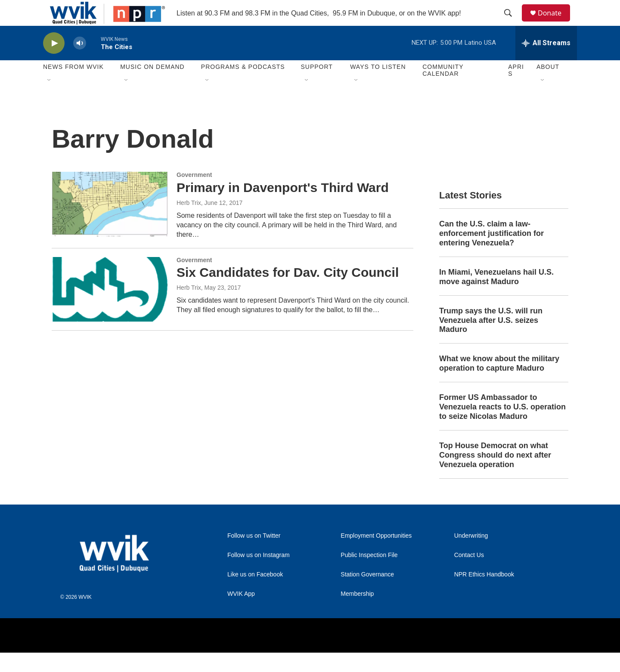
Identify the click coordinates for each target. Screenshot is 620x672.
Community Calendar (443, 90)
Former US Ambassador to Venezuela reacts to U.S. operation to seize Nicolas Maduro (502, 426)
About (548, 86)
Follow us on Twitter (254, 555)
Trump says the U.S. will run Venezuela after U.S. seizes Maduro (491, 340)
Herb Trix (189, 222)
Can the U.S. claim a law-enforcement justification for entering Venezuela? (491, 253)
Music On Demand (152, 86)
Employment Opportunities (376, 555)
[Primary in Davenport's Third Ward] (110, 223)
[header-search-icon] (512, 23)
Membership (357, 613)
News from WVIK (73, 86)
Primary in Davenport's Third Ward (283, 207)
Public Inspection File (369, 574)
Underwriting (471, 555)
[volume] (80, 63)
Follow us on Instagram (259, 574)
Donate (555, 23)
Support (316, 86)
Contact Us (469, 574)
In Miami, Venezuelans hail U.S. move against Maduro (496, 296)
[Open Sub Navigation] (50, 100)
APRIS (516, 90)
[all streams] (546, 62)
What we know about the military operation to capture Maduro (499, 383)
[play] (54, 63)
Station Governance (367, 594)
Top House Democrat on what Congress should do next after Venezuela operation (495, 474)
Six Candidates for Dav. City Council (288, 292)
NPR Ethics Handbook (484, 594)
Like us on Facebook (255, 594)
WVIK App (241, 613)
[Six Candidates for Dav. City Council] (110, 309)
